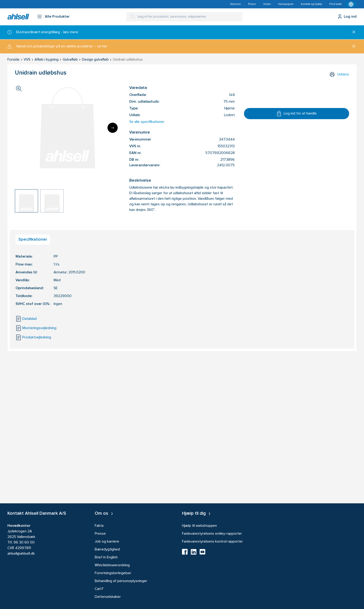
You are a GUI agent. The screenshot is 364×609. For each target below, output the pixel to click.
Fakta (99, 526)
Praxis (252, 4)
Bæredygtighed (107, 550)
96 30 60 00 (24, 543)
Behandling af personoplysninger (121, 581)
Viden (267, 4)
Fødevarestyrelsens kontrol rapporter (212, 542)
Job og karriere (107, 542)
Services (235, 4)
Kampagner (286, 4)
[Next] (113, 128)
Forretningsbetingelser (113, 573)
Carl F (99, 589)
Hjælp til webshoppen (199, 526)
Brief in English (106, 557)
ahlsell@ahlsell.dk (21, 554)
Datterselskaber (108, 597)
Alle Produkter (57, 17)
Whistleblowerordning (112, 565)
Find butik (336, 4)
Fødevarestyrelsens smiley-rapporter (212, 534)
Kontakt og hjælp (311, 4)
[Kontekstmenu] (351, 4)
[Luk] (352, 32)
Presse (100, 534)
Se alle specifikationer (147, 122)
